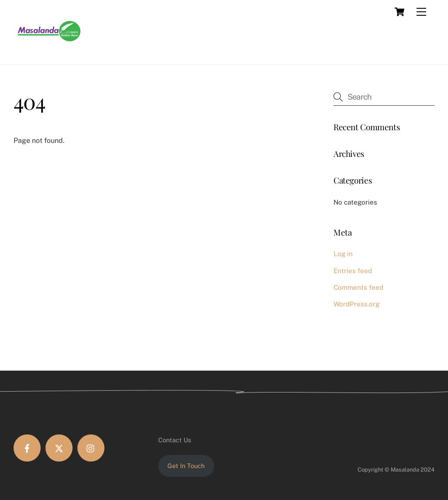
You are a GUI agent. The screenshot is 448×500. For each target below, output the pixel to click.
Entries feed (353, 271)
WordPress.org (356, 304)
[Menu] (421, 12)
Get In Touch (186, 466)
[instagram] (91, 448)
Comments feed (358, 287)
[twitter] (59, 448)
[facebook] (27, 448)
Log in (343, 254)
